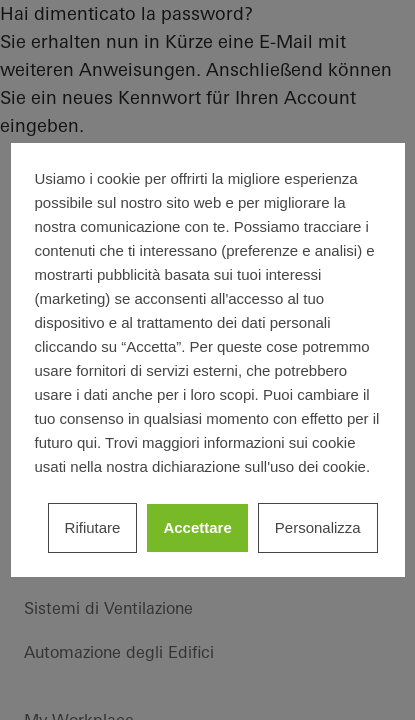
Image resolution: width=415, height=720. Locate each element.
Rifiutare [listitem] (93, 527)
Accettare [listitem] (197, 527)
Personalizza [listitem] (318, 527)
